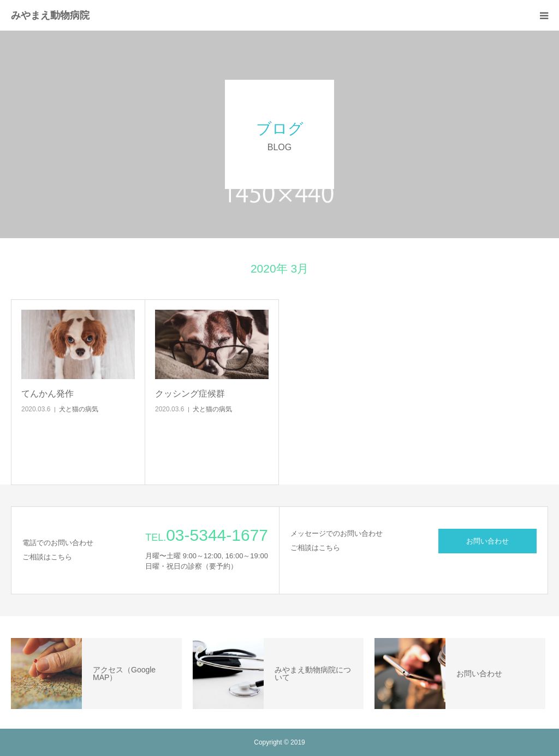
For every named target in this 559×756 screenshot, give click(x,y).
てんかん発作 (47, 394)
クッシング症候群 (190, 394)
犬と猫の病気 (79, 409)
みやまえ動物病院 (50, 15)
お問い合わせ (487, 541)
